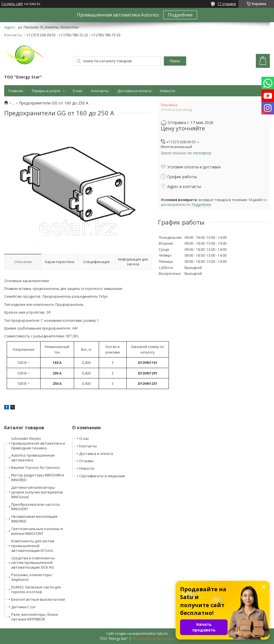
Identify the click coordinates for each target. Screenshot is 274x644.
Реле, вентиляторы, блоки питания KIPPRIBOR (35, 617)
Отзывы (86, 461)
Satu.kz (162, 634)
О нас (78, 91)
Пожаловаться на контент (153, 639)
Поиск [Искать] (175, 61)
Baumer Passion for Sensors (36, 468)
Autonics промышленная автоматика (33, 458)
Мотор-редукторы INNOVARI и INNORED (38, 477)
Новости (167, 91)
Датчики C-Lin (23, 607)
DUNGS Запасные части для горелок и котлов (36, 589)
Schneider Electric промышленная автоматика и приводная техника (38, 443)
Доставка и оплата (134, 91)
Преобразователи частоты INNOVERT (36, 507)
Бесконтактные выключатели (38, 599)
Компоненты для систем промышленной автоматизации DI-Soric (33, 546)
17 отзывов (227, 4)
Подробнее (180, 15)
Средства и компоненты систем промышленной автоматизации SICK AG (33, 563)
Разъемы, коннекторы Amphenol (31, 577)
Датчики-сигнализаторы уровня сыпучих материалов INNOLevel (37, 492)
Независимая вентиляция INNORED (34, 519)
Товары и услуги (46, 91)
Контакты (100, 91)
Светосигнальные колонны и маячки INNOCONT (37, 531)
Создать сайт (12, 4)
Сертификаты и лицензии (102, 476)
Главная (16, 91)
